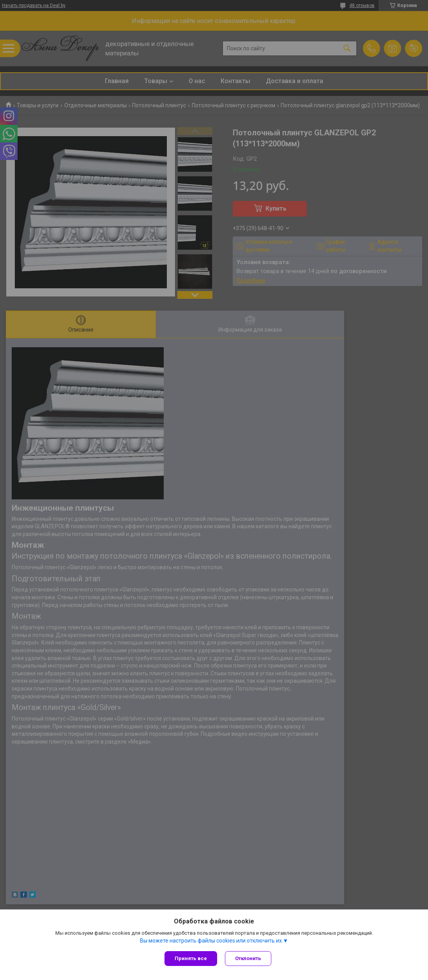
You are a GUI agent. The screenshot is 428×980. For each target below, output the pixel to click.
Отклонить (248, 958)
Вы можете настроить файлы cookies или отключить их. (211, 941)
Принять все (191, 958)
